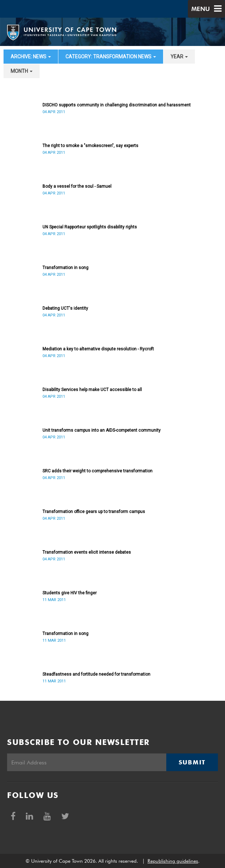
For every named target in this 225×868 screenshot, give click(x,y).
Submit (192, 762)
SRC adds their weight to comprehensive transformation (97, 471)
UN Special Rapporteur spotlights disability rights (90, 227)
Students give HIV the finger (70, 593)
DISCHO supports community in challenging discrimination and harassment (117, 105)
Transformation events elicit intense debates (87, 552)
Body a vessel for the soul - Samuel (77, 186)
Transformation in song (65, 268)
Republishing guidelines (173, 861)
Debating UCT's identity (65, 308)
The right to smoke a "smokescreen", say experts (90, 146)
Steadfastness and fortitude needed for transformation (96, 674)
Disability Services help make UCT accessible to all (92, 390)
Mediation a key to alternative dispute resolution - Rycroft (98, 349)
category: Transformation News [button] (111, 57)
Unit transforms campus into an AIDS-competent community (102, 430)
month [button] (22, 71)
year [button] (179, 57)
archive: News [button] (31, 57)
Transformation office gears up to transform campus (94, 512)
